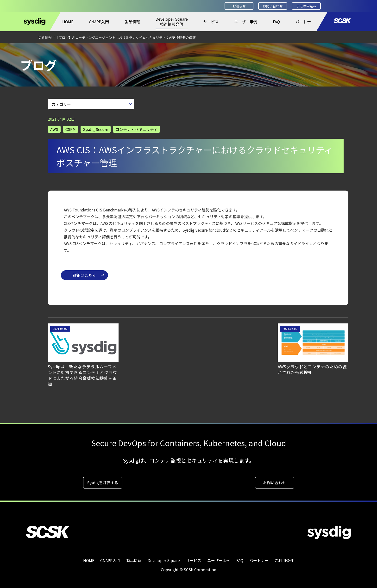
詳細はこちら (84, 273)
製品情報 (132, 22)
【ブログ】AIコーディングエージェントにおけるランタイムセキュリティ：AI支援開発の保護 (126, 37)
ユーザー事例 (246, 22)
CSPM (71, 128)
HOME (68, 22)
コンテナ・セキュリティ (136, 128)
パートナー (305, 22)
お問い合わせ (273, 6)
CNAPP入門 (99, 22)
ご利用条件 (284, 559)
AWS (54, 128)
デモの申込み (306, 6)
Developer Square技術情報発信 (172, 22)
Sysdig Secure (96, 128)
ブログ (69, 50)
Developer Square (40, 50)
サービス (211, 22)
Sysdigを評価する (103, 481)
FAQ (276, 22)
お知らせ (239, 6)
